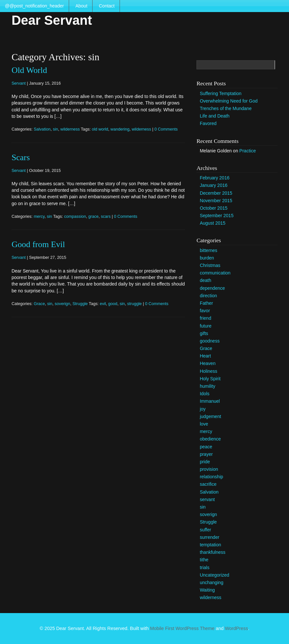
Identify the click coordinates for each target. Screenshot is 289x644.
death (205, 280)
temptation (210, 545)
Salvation (42, 129)
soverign (63, 304)
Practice (248, 151)
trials (205, 567)
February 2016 (215, 178)
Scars (21, 157)
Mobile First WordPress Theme (182, 628)
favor (205, 311)
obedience (210, 439)
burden (207, 258)
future (206, 326)
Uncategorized (214, 575)
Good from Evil (38, 244)
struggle (134, 304)
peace (206, 447)
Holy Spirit (210, 379)
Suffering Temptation (221, 93)
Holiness (209, 371)
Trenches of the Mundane (226, 108)
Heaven (208, 363)
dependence (212, 288)
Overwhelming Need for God (229, 101)
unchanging (211, 582)
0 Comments (166, 129)
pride (205, 462)
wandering (120, 129)
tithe (204, 560)
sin (55, 129)
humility (207, 386)
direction (208, 296)
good (113, 304)
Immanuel (210, 401)
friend (205, 318)
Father (206, 303)
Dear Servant (52, 20)
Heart (205, 356)
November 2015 (216, 201)
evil (103, 304)
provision (209, 469)
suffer (205, 530)
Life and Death (215, 116)
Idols (205, 394)
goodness (210, 341)
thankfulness (213, 552)
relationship (211, 477)
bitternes (209, 250)
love (204, 424)
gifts (204, 333)
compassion (75, 217)
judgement (210, 416)
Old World (29, 70)
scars (106, 217)
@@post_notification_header (34, 6)
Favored (208, 123)
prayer (206, 454)
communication (215, 273)
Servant (18, 83)
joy (203, 409)
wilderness (70, 129)
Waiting (207, 590)
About (81, 6)
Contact (107, 6)
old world (100, 129)
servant (207, 499)
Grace (39, 304)
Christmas (210, 265)
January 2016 (214, 185)
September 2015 (217, 216)
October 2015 (214, 208)
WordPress (236, 628)
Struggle (80, 304)
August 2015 (213, 223)
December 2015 (216, 193)
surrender (210, 537)
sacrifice (208, 484)
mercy (39, 217)
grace (94, 217)
